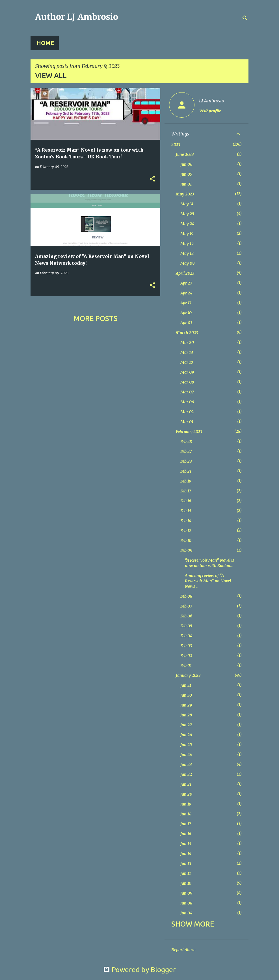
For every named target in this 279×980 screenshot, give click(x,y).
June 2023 (185, 154)
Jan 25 (186, 745)
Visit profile (210, 111)
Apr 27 (186, 283)
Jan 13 (186, 863)
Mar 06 (187, 402)
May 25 (187, 214)
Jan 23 (186, 764)
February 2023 (189, 432)
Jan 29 (186, 705)
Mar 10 (187, 362)
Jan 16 (186, 834)
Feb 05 (186, 626)
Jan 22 (186, 774)
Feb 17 (186, 491)
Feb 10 (186, 540)
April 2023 (185, 273)
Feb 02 (186, 656)
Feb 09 (186, 550)
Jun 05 (186, 174)
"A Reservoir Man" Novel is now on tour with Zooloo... (209, 563)
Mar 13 (187, 352)
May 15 (187, 244)
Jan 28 (186, 715)
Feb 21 (186, 471)
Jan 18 (186, 814)
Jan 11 (186, 873)
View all (51, 76)
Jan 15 (186, 844)
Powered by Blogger (139, 970)
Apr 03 (186, 323)
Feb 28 (186, 441)
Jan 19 (186, 804)
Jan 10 (186, 883)
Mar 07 (187, 392)
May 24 (187, 224)
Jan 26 (186, 735)
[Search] (245, 18)
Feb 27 (186, 451)
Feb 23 (186, 461)
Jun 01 (186, 184)
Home (46, 43)
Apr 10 (186, 313)
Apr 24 (186, 293)
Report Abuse (183, 950)
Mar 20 (187, 343)
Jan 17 (186, 824)
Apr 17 (186, 303)
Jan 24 (186, 755)
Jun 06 (186, 164)
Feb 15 (186, 511)
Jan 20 (186, 794)
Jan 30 (186, 695)
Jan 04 (186, 913)
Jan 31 (186, 685)
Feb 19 (186, 481)
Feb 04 (186, 636)
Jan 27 (186, 725)
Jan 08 (186, 903)
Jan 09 (186, 893)
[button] (152, 179)
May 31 (187, 204)
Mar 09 (187, 372)
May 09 (187, 263)
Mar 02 (187, 412)
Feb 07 (186, 606)
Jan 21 (186, 784)
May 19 (187, 234)
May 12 (187, 253)
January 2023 (188, 675)
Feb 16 (186, 501)
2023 (176, 145)
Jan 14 (186, 854)
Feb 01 (186, 665)
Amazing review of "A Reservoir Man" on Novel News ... (208, 581)
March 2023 (187, 333)
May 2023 (185, 194)
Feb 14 (186, 521)
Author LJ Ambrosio (77, 17)
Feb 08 (186, 596)
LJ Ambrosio (212, 101)
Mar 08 (187, 382)
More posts (96, 318)
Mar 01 (187, 422)
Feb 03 (186, 646)
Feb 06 (186, 616)
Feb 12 (186, 531)
